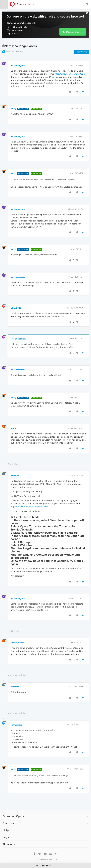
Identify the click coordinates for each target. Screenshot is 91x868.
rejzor (13, 423)
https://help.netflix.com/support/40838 (30, 501)
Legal (6, 831)
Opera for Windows (14, 46)
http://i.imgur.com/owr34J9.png (70, 68)
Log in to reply (82, 46)
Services (8, 817)
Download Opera (74, 26)
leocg (13, 103)
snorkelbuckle (17, 637)
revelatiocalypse (18, 333)
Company (9, 838)
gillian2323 (16, 302)
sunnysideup (17, 719)
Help (6, 824)
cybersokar (16, 470)
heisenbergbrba (18, 60)
